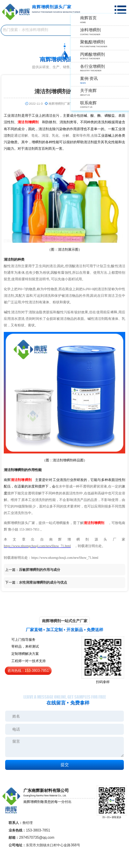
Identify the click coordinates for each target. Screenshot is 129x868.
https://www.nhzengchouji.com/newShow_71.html (37, 546)
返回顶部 (121, 837)
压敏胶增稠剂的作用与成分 (40, 570)
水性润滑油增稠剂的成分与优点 (43, 582)
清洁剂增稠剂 (21, 480)
